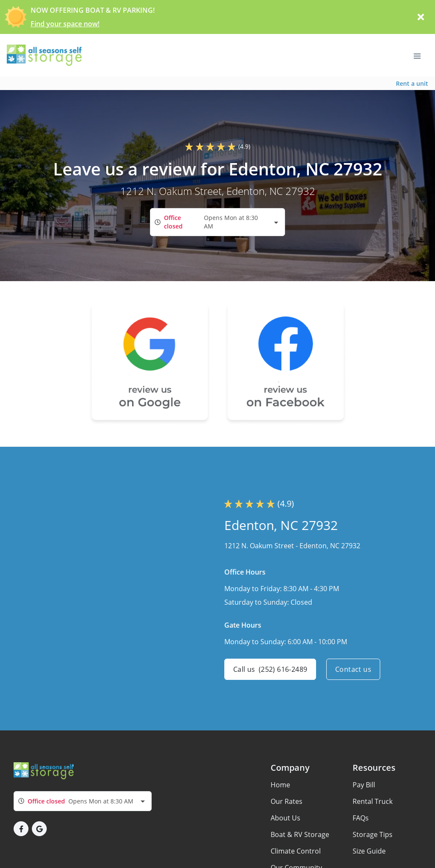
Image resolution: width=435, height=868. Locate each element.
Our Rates (287, 801)
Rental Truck (373, 801)
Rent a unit (412, 83)
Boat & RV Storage (300, 834)
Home (280, 785)
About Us (285, 818)
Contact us (353, 669)
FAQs (361, 818)
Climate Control (296, 851)
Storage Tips (373, 834)
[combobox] (217, 222)
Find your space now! (65, 24)
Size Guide (369, 851)
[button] (21, 829)
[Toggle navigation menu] (421, 55)
